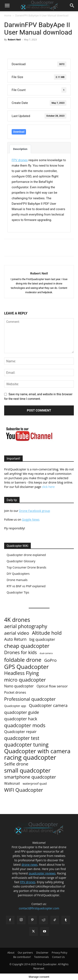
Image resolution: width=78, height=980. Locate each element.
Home (8, 16)
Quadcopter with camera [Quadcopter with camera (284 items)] (37, 751)
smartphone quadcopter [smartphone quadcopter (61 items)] (30, 777)
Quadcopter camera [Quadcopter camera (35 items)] (48, 705)
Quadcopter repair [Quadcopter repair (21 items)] (20, 732)
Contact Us (59, 957)
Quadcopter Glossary (21, 561)
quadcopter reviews (42, 873)
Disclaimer (42, 953)
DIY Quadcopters (18, 574)
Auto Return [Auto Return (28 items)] (15, 639)
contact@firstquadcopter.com (39, 908)
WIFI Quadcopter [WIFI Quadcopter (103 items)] (24, 790)
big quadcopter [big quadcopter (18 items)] (42, 639)
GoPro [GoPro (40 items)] (51, 660)
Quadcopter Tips (18, 592)
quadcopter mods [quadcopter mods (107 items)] (25, 725)
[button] (7, 6)
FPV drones (28, 882)
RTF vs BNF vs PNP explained (26, 586)
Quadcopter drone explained (26, 555)
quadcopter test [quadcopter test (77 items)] (22, 738)
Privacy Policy (60, 953)
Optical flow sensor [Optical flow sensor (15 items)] (52, 686)
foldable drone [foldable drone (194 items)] (23, 660)
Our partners (25, 953)
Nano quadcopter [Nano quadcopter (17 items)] (19, 686)
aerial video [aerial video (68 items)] (17, 633)
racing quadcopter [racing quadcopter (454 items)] (30, 757)
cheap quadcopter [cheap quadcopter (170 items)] (27, 646)
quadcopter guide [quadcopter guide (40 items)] (22, 712)
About (11, 953)
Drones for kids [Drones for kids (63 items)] (20, 652)
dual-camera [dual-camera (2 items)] (46, 653)
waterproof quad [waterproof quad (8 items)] (35, 783)
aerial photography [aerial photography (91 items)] (26, 626)
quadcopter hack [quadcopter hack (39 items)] (21, 719)
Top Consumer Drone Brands (26, 567)
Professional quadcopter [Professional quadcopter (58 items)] (30, 699)
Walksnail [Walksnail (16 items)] (12, 783)
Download (19, 132)
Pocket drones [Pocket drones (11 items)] (15, 693)
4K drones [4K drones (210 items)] (17, 620)
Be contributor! (22, 957)
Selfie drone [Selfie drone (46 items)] (16, 764)
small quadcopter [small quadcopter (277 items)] (27, 770)
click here (48, 487)
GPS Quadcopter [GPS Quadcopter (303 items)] (26, 667)
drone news (30, 865)
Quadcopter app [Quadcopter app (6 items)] (15, 706)
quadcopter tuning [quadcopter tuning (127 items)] (26, 745)
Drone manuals (17, 580)
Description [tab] (20, 149)
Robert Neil (14, 39)
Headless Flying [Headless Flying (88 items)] (22, 673)
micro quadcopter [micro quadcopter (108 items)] (25, 680)
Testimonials (41, 957)
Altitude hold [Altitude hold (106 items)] (47, 633)
